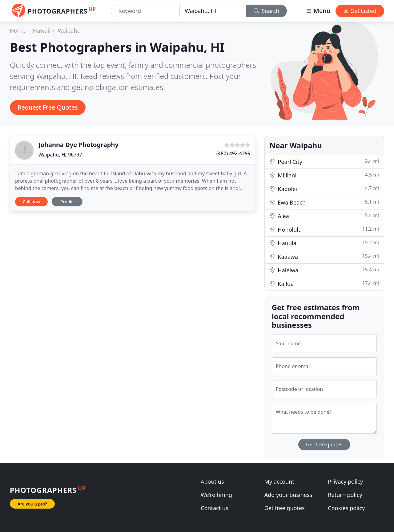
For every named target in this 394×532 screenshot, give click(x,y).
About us (212, 481)
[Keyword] (145, 11)
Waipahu (69, 30)
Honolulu (324, 229)
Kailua (324, 284)
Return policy (345, 495)
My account (279, 481)
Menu (318, 11)
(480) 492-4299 (233, 153)
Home (18, 30)
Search (267, 11)
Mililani (324, 175)
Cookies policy (346, 508)
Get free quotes (324, 445)
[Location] (213, 11)
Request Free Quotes (48, 107)
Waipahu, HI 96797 (60, 155)
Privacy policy (345, 481)
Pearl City (324, 162)
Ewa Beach (324, 202)
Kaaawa (324, 256)
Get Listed (360, 11)
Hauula (324, 243)
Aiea (324, 216)
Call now (31, 202)
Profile (67, 202)
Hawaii (42, 30)
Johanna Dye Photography (78, 145)
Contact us (215, 508)
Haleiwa (324, 270)
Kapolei (324, 189)
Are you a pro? (32, 504)
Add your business (288, 495)
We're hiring (216, 495)
